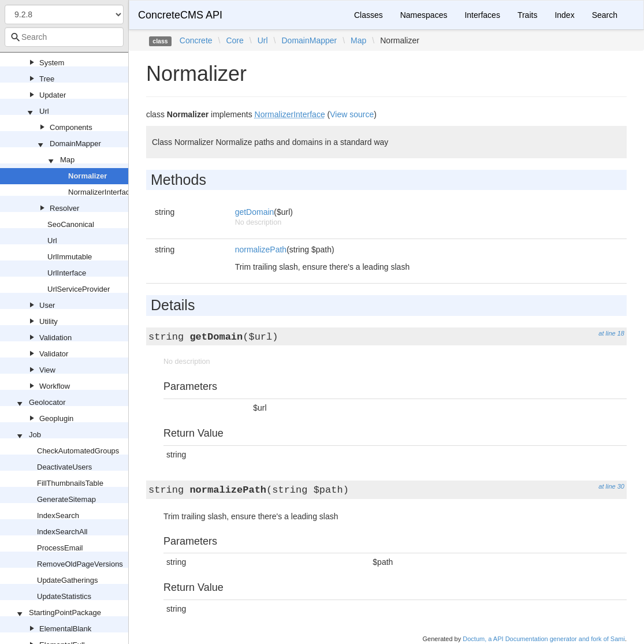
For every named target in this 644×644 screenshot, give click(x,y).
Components (71, 127)
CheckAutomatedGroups (78, 451)
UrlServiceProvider (79, 289)
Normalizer (88, 176)
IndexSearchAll (62, 532)
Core (234, 40)
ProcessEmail (60, 548)
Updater (53, 95)
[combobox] (64, 37)
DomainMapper (75, 144)
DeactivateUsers (64, 467)
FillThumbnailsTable (70, 483)
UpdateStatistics (64, 596)
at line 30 (611, 486)
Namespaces (424, 15)
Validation (55, 338)
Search (605, 15)
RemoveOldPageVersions (80, 564)
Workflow (55, 386)
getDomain (255, 212)
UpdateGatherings (68, 580)
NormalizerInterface (101, 192)
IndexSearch (58, 515)
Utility (49, 321)
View (47, 370)
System (52, 63)
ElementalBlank (65, 629)
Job (35, 435)
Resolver (64, 208)
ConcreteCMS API (180, 15)
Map (67, 160)
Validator (54, 354)
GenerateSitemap (66, 499)
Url (44, 111)
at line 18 (611, 333)
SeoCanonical (71, 224)
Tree (47, 79)
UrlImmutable (70, 257)
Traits (527, 15)
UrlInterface (67, 273)
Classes (368, 15)
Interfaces (482, 15)
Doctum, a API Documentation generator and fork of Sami (544, 639)
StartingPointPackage (65, 613)
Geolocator (47, 402)
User (47, 305)
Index (564, 15)
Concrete (196, 40)
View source (352, 114)
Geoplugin (56, 418)
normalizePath (261, 250)
